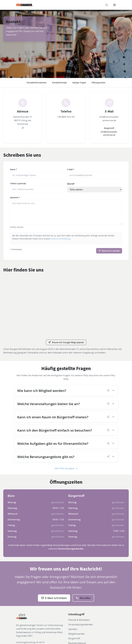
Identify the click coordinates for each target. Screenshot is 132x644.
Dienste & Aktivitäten (79, 620)
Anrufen (85, 598)
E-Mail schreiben (56, 598)
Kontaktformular (59, 83)
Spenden (73, 629)
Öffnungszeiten (98, 83)
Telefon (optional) (18, 183)
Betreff (71, 184)
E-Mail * (71, 169)
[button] (66, 391)
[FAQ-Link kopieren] (108, 390)
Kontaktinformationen (37, 83)
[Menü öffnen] (114, 5)
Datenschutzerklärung (61, 239)
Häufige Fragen (79, 83)
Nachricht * (15, 198)
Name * (13, 169)
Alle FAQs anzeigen (66, 468)
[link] (23, 114)
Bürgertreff (74, 638)
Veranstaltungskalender (71, 549)
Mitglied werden (76, 634)
